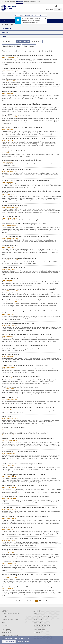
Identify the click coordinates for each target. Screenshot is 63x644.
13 (44, 601)
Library (38, 2)
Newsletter (37, 633)
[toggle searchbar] (60, 6)
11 (37, 601)
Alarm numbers (7, 633)
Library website (29, 46)
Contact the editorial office (10, 620)
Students (13, 2)
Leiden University (5, 2)
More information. (24, 638)
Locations (5, 617)
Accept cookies (9, 641)
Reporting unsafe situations (10, 636)
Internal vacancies (39, 620)
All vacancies (37, 622)
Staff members (19, 2)
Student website (23, 42)
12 (40, 601)
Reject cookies (24, 641)
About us (36, 614)
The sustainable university (41, 617)
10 (33, 601)
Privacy (4, 622)
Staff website (4, 25)
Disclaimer (5, 625)
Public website (8, 42)
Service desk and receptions (10, 614)
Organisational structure (30, 2)
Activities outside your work (42, 625)
